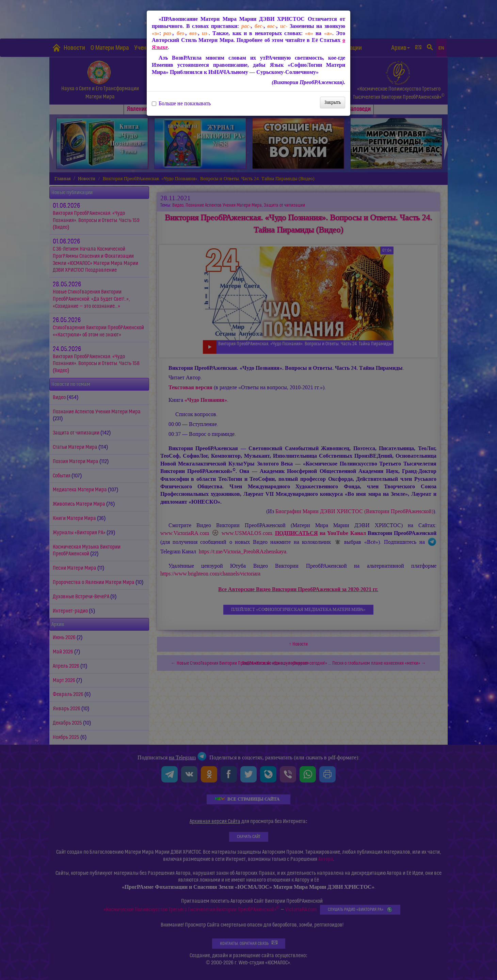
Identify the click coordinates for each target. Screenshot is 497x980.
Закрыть (333, 102)
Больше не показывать (181, 104)
